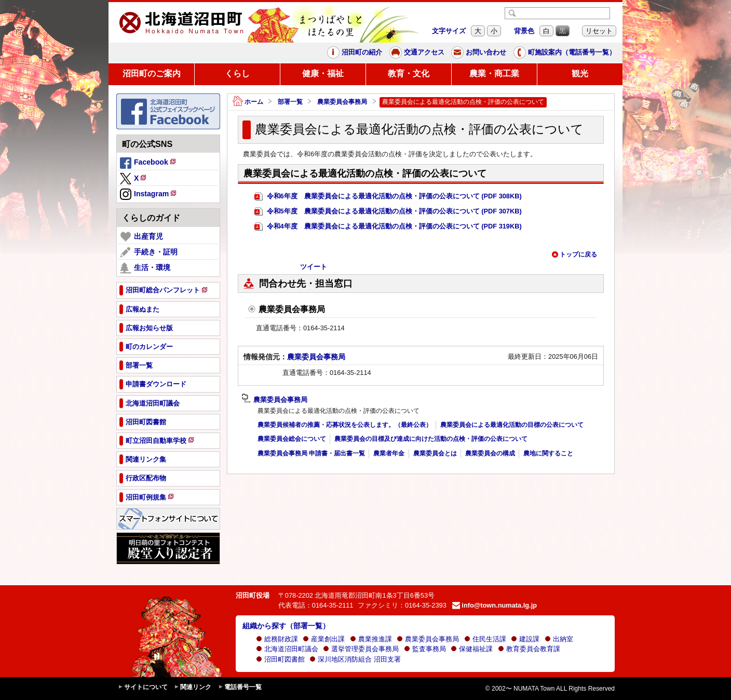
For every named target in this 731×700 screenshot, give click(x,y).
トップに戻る (574, 254)
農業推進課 (371, 639)
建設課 (525, 639)
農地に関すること (548, 453)
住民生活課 (485, 639)
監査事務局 (425, 649)
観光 (580, 73)
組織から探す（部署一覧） (286, 626)
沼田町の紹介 (355, 52)
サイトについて (143, 687)
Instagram (149, 195)
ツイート (314, 267)
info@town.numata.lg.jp (495, 605)
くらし (237, 73)
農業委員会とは (435, 453)
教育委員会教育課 (529, 649)
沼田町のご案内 (152, 73)
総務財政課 (277, 639)
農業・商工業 (494, 73)
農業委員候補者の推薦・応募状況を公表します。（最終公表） (345, 425)
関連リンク (193, 687)
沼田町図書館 (280, 659)
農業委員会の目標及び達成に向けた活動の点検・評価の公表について (431, 439)
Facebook (148, 164)
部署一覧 (290, 102)
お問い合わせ (479, 52)
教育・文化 (409, 73)
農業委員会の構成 (490, 453)
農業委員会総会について (292, 439)
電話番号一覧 (240, 687)
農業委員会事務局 (342, 102)
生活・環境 (145, 268)
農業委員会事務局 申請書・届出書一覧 (311, 453)
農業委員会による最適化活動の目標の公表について (512, 425)
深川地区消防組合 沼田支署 (355, 659)
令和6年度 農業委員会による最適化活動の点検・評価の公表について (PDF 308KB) (388, 197)
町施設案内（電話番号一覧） (565, 52)
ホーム (248, 102)
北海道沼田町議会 (287, 649)
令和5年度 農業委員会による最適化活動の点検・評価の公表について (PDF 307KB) (388, 212)
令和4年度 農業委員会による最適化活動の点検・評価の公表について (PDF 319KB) (388, 227)
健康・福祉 (323, 73)
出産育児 (141, 237)
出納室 (559, 639)
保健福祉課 (472, 649)
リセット (599, 31)
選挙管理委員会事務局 (361, 649)
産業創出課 (324, 639)
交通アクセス (417, 52)
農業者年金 (389, 453)
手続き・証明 (149, 252)
